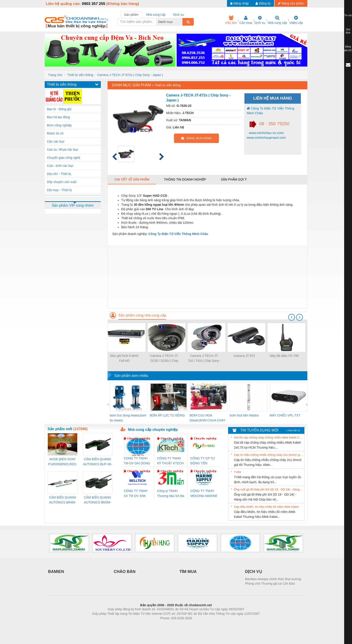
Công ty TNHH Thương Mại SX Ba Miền (171, 494)
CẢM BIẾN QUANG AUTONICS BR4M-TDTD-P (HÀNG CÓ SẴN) (63, 500)
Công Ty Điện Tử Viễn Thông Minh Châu (271, 111)
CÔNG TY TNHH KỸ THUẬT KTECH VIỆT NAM (170, 461)
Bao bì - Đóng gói (59, 109)
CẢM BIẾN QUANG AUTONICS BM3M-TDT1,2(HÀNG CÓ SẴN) (98, 500)
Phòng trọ (147, 625)
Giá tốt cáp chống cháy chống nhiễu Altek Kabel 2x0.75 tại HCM (268, 437)
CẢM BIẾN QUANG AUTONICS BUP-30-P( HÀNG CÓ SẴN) (98, 462)
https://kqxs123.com (197, 625)
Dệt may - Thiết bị (59, 190)
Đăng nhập (240, 3)
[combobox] (181, 22)
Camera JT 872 (244, 356)
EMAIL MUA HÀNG (196, 138)
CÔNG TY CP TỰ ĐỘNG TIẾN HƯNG (203, 461)
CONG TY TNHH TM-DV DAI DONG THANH (137, 461)
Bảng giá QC (348, 48)
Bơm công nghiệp (59, 125)
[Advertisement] (207, 277)
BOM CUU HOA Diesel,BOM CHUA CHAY (208, 418)
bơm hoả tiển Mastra (244, 415)
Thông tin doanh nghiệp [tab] (185, 179)
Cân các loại (56, 141)
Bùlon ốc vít (55, 133)
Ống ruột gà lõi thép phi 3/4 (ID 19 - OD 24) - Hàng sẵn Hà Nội (268, 489)
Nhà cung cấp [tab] (156, 15)
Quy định (348, 31)
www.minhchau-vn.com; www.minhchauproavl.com (266, 135)
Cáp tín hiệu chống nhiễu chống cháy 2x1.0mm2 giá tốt (268, 455)
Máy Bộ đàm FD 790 (284, 356)
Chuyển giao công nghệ (64, 158)
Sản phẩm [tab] (131, 15)
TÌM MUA (188, 572)
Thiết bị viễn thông (80, 75)
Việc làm (231, 20)
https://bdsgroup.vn (170, 625)
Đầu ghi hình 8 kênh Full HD (124, 358)
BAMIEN (56, 572)
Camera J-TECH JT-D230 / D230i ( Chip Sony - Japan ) (164, 359)
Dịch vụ (260, 20)
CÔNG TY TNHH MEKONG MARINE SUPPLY (204, 494)
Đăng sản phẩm (291, 3)
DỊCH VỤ (254, 572)
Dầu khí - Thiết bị (59, 174)
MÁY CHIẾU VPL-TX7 (285, 415)
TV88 (237, 472)
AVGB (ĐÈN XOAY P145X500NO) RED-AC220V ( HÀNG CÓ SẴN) (63, 462)
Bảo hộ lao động (58, 117)
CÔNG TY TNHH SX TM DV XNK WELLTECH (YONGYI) (136, 494)
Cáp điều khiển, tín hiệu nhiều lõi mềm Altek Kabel (266, 507)
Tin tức (348, 15)
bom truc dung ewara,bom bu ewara (128, 418)
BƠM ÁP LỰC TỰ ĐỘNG (167, 415)
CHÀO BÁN (125, 572)
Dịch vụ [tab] (179, 15)
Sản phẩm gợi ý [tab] (234, 179)
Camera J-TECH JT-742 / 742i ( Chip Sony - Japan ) (204, 359)
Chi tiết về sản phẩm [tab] (132, 179)
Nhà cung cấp (277, 20)
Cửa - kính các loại (60, 166)
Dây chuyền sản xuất (62, 182)
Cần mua (246, 20)
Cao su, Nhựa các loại (62, 150)
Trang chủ (55, 75)
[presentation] (292, 317)
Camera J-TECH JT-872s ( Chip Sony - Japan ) (130, 75)
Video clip (296, 20)
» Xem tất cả (293, 430)
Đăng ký (263, 3)
